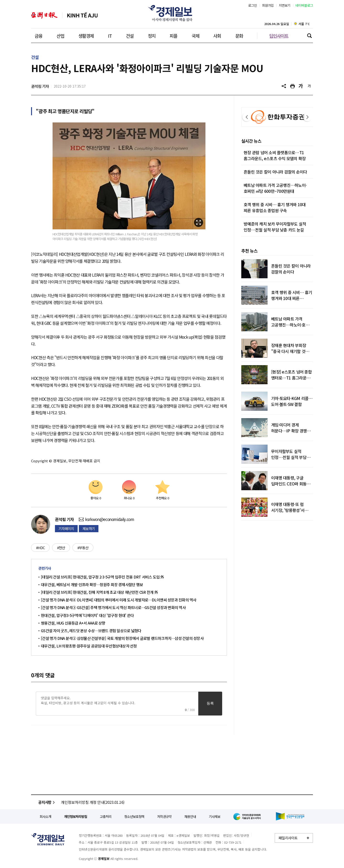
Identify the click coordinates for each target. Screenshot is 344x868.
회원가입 (268, 5)
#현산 (61, 548)
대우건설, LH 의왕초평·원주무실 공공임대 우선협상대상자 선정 (89, 646)
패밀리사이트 (288, 838)
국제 (195, 36)
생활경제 (86, 36)
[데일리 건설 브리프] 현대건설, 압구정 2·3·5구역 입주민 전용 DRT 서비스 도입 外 (102, 577)
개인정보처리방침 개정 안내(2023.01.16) (93, 802)
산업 (60, 36)
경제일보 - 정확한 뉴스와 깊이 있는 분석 (48, 839)
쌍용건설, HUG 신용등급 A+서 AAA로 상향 (73, 623)
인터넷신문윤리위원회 (248, 816)
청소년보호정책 (134, 816)
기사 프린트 (293, 86)
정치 (152, 36)
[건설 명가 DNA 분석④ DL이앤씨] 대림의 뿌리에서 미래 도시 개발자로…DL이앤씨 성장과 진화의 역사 (119, 600)
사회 (217, 36)
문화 (239, 36)
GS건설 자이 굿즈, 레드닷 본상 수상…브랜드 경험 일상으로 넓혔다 (91, 631)
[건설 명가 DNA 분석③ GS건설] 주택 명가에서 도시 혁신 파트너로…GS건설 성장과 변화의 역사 (113, 607)
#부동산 (83, 548)
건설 (130, 36)
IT (110, 36)
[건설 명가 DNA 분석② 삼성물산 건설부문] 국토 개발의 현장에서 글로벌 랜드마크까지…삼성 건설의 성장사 (122, 638)
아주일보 (44, 15)
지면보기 (285, 5)
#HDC (40, 548)
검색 (309, 36)
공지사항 (47, 802)
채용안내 (190, 816)
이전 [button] (247, 117)
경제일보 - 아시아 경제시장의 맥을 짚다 (172, 13)
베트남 (82, 15)
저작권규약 (164, 816)
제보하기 (89, 529)
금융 (38, 36)
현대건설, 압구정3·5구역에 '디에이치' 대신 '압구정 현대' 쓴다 (87, 615)
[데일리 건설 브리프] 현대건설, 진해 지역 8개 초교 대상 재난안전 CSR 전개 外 (99, 592)
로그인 (253, 5)
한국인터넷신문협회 (290, 816)
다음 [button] (307, 117)
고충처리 (106, 816)
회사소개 (45, 816)
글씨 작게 (309, 86)
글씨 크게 (301, 86)
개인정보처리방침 (75, 816)
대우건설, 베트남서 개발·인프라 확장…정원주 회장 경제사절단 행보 (92, 584)
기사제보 (215, 816)
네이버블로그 (304, 5)
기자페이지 (66, 529)
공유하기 (284, 86)
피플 (173, 36)
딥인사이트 (279, 36)
